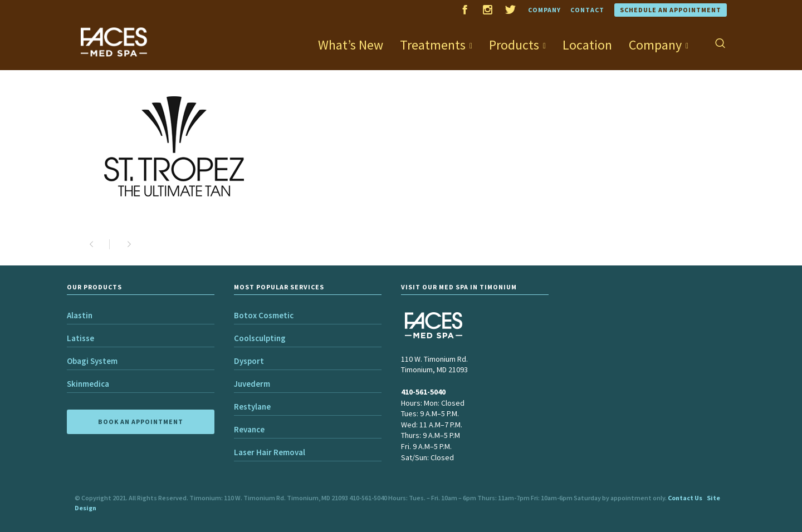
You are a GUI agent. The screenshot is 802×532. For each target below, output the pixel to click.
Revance (249, 429)
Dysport (249, 361)
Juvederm (252, 384)
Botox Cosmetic (264, 315)
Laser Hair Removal (270, 452)
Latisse (80, 338)
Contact (587, 10)
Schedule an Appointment (671, 10)
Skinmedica (88, 384)
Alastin (80, 315)
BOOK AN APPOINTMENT (141, 422)
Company (544, 10)
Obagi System (92, 361)
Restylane (252, 407)
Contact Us (685, 498)
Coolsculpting (260, 338)
